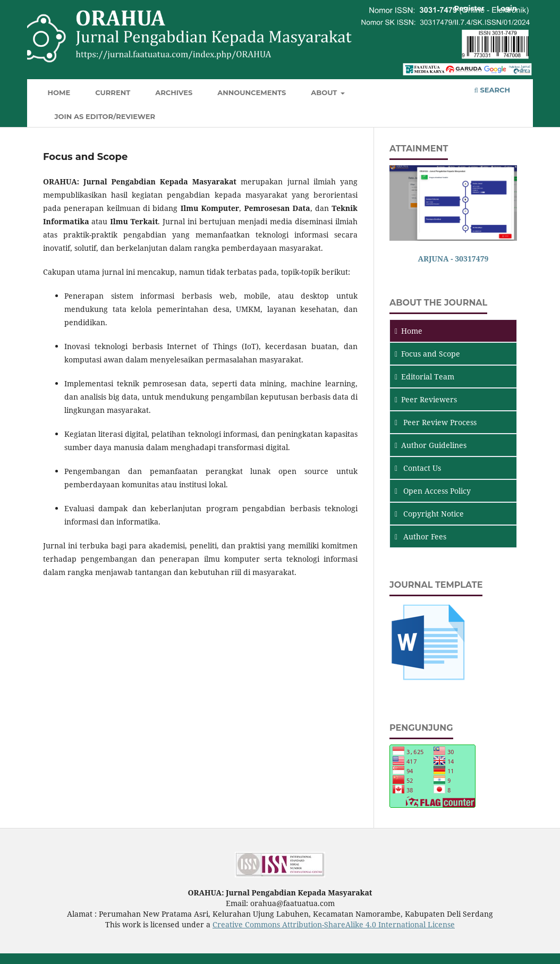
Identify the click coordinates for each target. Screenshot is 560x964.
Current (113, 92)
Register (469, 8)
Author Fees (421, 536)
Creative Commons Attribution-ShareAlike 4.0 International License (334, 924)
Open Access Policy (433, 491)
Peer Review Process (436, 422)
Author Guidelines (431, 445)
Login (507, 8)
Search (492, 90)
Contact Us (418, 468)
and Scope (427, 354)
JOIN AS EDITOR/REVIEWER (105, 116)
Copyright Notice (429, 514)
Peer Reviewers (426, 399)
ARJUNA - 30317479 (453, 259)
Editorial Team (425, 377)
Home (59, 92)
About (325, 92)
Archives (174, 92)
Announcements (252, 92)
